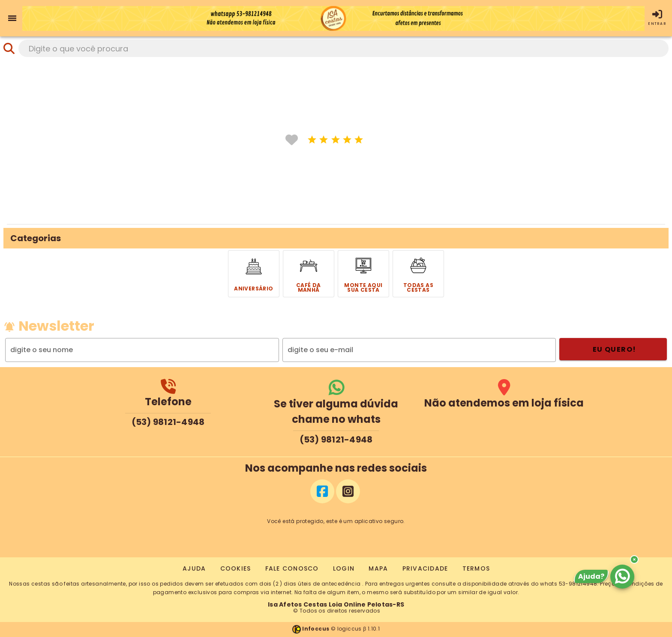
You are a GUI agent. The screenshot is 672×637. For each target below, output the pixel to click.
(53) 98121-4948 (168, 422)
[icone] (312, 139)
